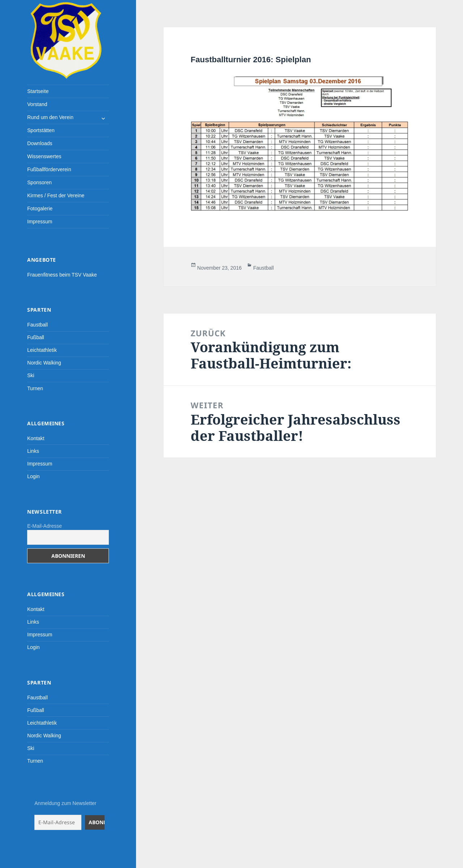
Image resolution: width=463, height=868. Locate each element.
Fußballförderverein (49, 169)
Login (33, 476)
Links (33, 451)
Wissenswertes (44, 156)
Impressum (40, 222)
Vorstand (37, 104)
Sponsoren (39, 182)
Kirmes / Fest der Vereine (56, 195)
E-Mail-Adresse (44, 526)
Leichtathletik (42, 350)
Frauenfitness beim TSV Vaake (62, 275)
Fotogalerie (40, 208)
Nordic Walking (44, 363)
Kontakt (36, 438)
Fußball (36, 337)
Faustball (37, 325)
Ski (31, 375)
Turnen (35, 388)
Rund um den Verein (50, 117)
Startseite (38, 91)
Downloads (40, 143)
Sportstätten (41, 130)
